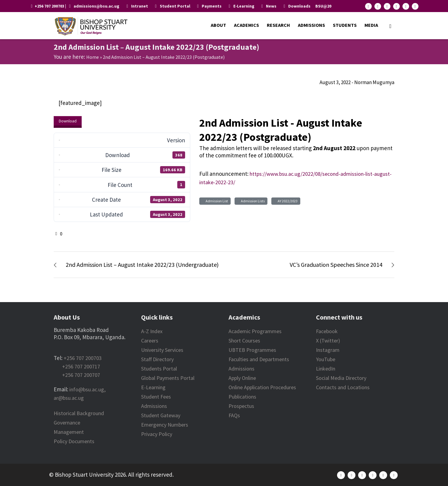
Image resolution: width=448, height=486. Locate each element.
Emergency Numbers (165, 425)
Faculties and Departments (259, 359)
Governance (67, 423)
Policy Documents (74, 441)
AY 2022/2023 (287, 201)
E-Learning (153, 387)
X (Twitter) (328, 341)
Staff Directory (157, 359)
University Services (162, 350)
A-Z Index (152, 331)
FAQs (234, 415)
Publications (242, 397)
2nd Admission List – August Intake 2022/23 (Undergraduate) (142, 265)
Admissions (154, 406)
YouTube (326, 359)
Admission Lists (252, 201)
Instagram (328, 350)
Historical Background (79, 413)
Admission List (216, 201)
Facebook (327, 331)
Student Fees (156, 397)
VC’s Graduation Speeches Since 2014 (336, 265)
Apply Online (242, 378)
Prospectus (241, 406)
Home (93, 57)
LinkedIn (326, 369)
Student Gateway (161, 415)
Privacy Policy (157, 434)
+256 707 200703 (83, 358)
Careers (150, 341)
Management (69, 432)
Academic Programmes (255, 331)
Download (68, 121)
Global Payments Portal (168, 378)
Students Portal (159, 369)
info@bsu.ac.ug (87, 389)
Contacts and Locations (343, 387)
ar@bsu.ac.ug (69, 398)
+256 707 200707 (81, 375)
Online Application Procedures (262, 387)
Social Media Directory (341, 378)
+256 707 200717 (81, 366)
